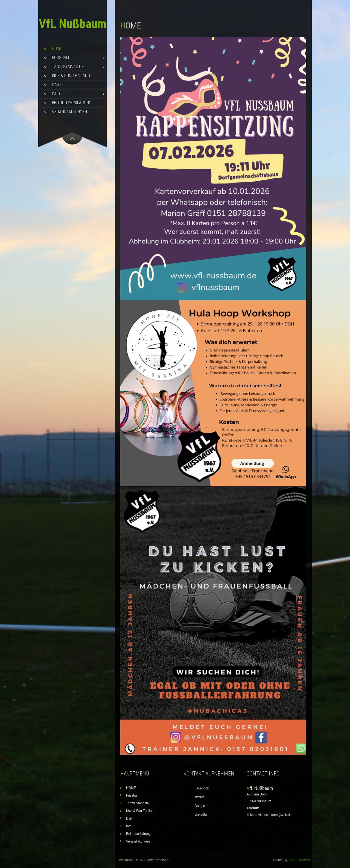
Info (56, 94)
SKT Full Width (299, 860)
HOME (57, 49)
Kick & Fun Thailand (71, 76)
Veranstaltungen (69, 112)
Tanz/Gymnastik (68, 67)
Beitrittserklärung (72, 103)
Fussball (61, 58)
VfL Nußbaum (73, 24)
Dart (57, 85)
